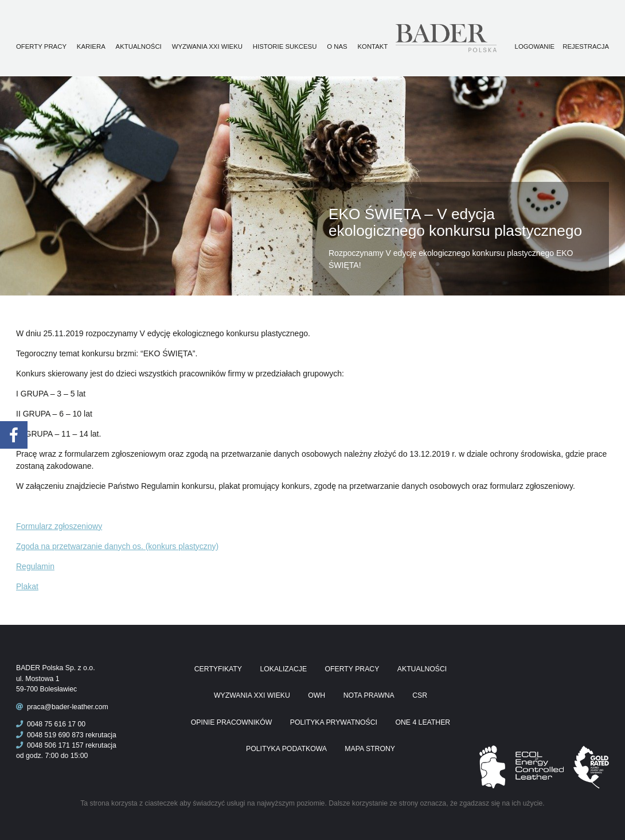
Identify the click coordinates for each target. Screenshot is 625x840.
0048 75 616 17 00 (51, 724)
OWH (317, 695)
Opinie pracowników (232, 722)
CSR (420, 695)
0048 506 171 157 (50, 745)
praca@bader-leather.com (68, 707)
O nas (337, 46)
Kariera (91, 46)
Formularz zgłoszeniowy (59, 526)
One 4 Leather (423, 722)
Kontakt (373, 46)
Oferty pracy (41, 46)
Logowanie (535, 46)
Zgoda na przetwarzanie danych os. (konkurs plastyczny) (117, 546)
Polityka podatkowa (286, 749)
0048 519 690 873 (50, 735)
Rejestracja (586, 46)
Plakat (27, 586)
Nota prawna (369, 695)
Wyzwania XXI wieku (207, 46)
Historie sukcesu (285, 46)
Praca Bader (465, 38)
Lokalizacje (283, 669)
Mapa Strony (370, 749)
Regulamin (35, 566)
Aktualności (139, 46)
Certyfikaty (218, 669)
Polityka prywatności (334, 722)
